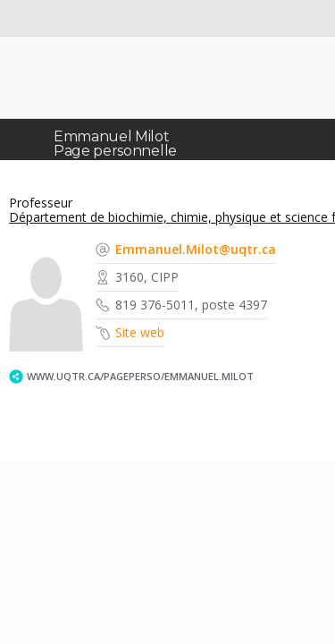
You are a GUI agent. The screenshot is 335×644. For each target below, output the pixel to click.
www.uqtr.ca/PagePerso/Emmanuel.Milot (140, 376)
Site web (140, 332)
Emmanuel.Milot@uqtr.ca (196, 249)
